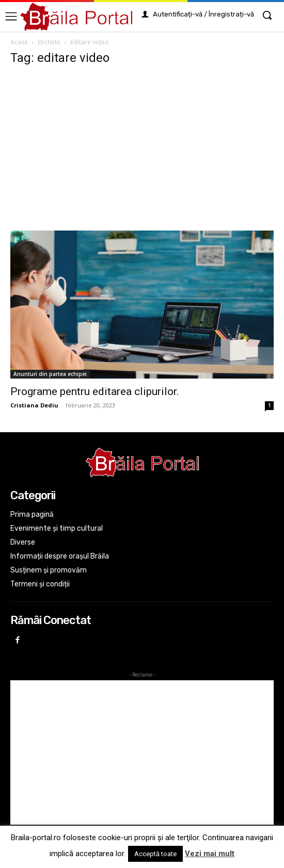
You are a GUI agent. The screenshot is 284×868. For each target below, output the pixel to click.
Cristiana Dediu (34, 405)
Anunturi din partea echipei (50, 374)
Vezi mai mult (210, 854)
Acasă (19, 42)
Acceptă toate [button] (155, 854)
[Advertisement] (142, 153)
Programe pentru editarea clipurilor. (95, 391)
